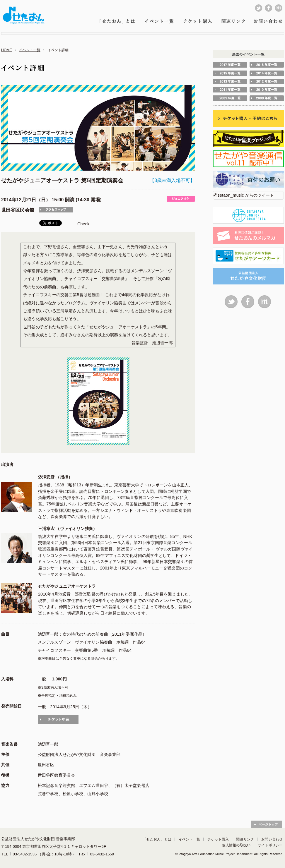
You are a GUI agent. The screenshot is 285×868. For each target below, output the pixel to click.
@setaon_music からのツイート (244, 195)
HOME (7, 50)
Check (83, 224)
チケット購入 (218, 839)
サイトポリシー (270, 845)
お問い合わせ (272, 839)
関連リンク (245, 839)
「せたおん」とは (157, 839)
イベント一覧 (30, 50)
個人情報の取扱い (236, 845)
